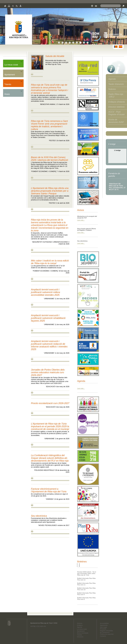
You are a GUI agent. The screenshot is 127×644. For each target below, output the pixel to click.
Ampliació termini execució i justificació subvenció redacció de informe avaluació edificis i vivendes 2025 (49, 345)
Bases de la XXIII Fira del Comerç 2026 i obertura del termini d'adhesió (50, 159)
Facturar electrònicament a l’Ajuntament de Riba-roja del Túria (49, 490)
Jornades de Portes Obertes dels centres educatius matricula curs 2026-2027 (48, 372)
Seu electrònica (39, 516)
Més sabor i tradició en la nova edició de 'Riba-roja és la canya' (50, 262)
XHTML (33, 626)
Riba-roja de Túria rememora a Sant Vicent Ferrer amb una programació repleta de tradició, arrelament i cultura (49, 125)
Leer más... (81, 220)
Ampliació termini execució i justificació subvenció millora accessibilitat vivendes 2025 (46, 292)
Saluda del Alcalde (55, 56)
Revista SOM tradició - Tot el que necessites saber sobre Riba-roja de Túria (87, 573)
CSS (38, 626)
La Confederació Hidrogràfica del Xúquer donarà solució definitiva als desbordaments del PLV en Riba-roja (50, 458)
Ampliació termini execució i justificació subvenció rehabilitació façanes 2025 (48, 318)
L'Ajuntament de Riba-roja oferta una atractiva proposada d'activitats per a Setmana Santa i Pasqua (50, 191)
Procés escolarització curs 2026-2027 (50, 403)
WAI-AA (43, 626)
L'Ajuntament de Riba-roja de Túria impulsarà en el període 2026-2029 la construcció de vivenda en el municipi (50, 426)
